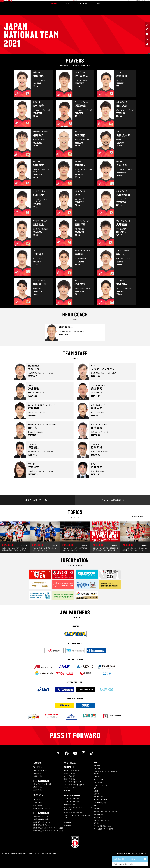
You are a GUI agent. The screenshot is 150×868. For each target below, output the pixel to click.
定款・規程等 (98, 782)
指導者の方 (68, 822)
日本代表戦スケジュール (41, 816)
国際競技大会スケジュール (42, 822)
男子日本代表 (38, 773)
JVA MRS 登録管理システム (102, 826)
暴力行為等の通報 (47, 853)
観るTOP (37, 795)
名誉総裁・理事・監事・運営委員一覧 (105, 811)
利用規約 (16, 853)
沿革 (95, 788)
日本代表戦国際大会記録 (41, 819)
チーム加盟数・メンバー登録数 (103, 829)
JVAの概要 (97, 768)
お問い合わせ (37, 853)
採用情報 (96, 823)
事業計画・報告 (99, 779)
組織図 (96, 805)
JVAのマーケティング (100, 785)
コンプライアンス (99, 797)
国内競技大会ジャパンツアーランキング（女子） (49, 831)
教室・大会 (68, 791)
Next (148, 537)
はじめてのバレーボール (72, 770)
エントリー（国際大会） (72, 801)
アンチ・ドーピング (70, 788)
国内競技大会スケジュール (42, 808)
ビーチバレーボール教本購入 (73, 812)
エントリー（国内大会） (72, 799)
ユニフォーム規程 (70, 773)
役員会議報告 (98, 817)
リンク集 (30, 853)
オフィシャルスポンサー (101, 800)
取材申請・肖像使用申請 (101, 820)
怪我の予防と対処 (70, 779)
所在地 (54, 853)
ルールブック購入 (70, 776)
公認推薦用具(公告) (100, 803)
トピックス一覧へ (138, 517)
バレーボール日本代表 (40, 770)
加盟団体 (96, 791)
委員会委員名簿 (99, 814)
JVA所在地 (97, 776)
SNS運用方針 (23, 853)
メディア (129, 2)
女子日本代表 (38, 776)
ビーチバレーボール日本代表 (42, 784)
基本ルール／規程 (70, 804)
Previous (2, 537)
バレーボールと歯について (73, 782)
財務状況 (96, 794)
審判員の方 (68, 825)
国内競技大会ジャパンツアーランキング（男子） (49, 828)
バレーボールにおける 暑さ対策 (74, 785)
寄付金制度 (97, 765)
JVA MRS (135, 2)
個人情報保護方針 (7, 853)
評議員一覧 (97, 808)
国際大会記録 (38, 805)
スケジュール (38, 802)
